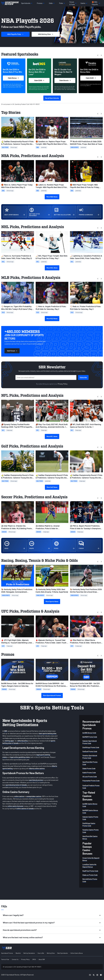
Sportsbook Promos (7, 953)
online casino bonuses (15, 806)
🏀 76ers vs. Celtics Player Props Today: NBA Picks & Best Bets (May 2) (17, 186)
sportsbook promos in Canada (16, 785)
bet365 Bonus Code (89, 733)
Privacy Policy (63, 384)
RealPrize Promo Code (90, 871)
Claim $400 (91, 78)
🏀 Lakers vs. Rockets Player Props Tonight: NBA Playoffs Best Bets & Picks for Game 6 (52, 186)
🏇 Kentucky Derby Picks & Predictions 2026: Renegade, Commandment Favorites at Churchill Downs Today (17, 591)
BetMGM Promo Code (90, 737)
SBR (6, 731)
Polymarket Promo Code (91, 781)
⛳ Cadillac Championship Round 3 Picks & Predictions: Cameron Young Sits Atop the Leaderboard (52, 477)
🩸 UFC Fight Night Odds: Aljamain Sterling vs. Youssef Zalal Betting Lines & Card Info (17, 641)
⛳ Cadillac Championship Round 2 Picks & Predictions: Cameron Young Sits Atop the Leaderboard (86, 477)
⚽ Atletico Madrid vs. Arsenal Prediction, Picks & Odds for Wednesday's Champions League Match (51, 527)
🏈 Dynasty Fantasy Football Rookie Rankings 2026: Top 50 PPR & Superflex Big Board (17, 426)
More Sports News (52, 601)
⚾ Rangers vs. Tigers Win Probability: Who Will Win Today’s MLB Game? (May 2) (17, 308)
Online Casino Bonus (77, 953)
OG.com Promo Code (90, 777)
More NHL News (52, 268)
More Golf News (52, 487)
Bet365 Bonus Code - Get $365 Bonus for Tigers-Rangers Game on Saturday (17, 685)
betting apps (9, 741)
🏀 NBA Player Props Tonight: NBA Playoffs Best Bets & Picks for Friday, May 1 (85, 186)
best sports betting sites (48, 733)
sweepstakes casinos (34, 796)
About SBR (42, 959)
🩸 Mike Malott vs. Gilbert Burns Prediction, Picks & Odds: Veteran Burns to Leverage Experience (86, 641)
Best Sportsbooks (63, 953)
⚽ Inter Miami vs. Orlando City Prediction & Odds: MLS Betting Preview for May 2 (17, 527)
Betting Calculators (29, 953)
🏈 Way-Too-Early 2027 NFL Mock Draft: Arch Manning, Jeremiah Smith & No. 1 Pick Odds (52, 426)
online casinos (19, 796)
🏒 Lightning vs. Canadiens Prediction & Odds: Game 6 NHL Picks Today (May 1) (86, 257)
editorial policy (23, 741)
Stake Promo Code (89, 768)
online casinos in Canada (25, 808)
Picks (15, 34)
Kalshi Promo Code (89, 773)
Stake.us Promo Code (90, 875)
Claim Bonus (13, 78)
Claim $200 (39, 80)
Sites (46, 34)
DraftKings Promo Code (91, 747)
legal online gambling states (20, 757)
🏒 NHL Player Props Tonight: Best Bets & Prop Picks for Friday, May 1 (52, 257)
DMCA (34, 959)
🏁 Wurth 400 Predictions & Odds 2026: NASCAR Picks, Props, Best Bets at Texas (86, 143)
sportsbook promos (36, 780)
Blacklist (18, 953)
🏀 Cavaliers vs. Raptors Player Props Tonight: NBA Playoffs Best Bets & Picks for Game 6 (52, 143)
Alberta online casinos (37, 768)
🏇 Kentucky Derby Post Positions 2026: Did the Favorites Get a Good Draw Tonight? (86, 591)
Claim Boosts (65, 80)
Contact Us (15, 959)
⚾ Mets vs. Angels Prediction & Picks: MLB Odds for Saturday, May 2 (51, 308)
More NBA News (52, 197)
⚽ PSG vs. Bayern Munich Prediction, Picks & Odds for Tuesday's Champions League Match (85, 527)
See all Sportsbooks (52, 98)
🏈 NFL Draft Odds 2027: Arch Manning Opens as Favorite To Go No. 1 (86, 426)
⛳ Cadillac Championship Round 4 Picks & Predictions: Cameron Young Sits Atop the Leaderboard (17, 143)
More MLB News (52, 319)
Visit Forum (12, 351)
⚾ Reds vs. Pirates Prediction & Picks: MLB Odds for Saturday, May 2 (86, 308)
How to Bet (41, 953)
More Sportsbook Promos (52, 695)
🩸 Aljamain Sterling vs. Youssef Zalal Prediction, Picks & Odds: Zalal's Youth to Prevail (52, 641)
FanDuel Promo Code (90, 751)
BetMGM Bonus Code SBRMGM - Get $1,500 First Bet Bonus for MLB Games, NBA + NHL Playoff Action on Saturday (51, 685)
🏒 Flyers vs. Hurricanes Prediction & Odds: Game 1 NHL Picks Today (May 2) (17, 257)
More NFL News (52, 436)
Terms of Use (5, 959)
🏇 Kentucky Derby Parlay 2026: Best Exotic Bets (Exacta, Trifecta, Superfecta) (52, 591)
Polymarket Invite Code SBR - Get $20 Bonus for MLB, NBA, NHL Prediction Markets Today (85, 685)
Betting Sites (51, 953)
